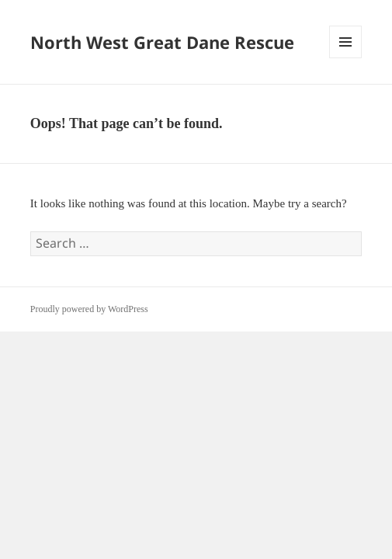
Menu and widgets (346, 58)
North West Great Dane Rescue (162, 42)
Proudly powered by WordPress (89, 309)
